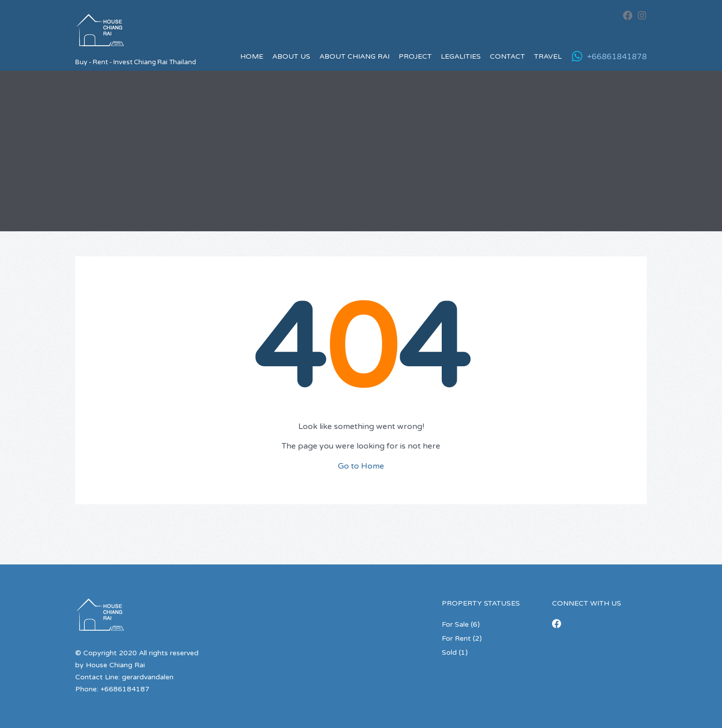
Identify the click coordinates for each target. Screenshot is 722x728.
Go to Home (361, 466)
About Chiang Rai (354, 56)
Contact (507, 56)
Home (252, 56)
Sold (449, 652)
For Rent (456, 638)
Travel (548, 56)
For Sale (455, 624)
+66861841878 (617, 57)
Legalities (461, 56)
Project (415, 56)
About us (291, 56)
